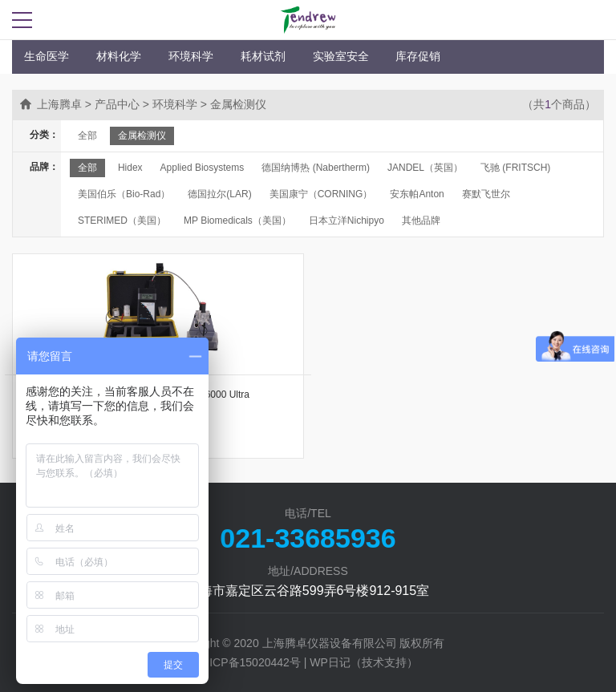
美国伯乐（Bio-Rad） (124, 194)
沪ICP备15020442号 (249, 662)
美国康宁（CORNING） (321, 194)
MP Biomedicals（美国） (237, 221)
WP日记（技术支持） (364, 662)
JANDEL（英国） (425, 168)
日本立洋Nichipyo (346, 221)
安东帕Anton (417, 194)
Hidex (130, 168)
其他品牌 (421, 221)
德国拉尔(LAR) (219, 194)
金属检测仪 (142, 136)
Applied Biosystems (203, 168)
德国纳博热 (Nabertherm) (316, 168)
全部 (87, 136)
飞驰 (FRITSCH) (515, 168)
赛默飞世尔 (486, 194)
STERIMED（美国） (122, 221)
